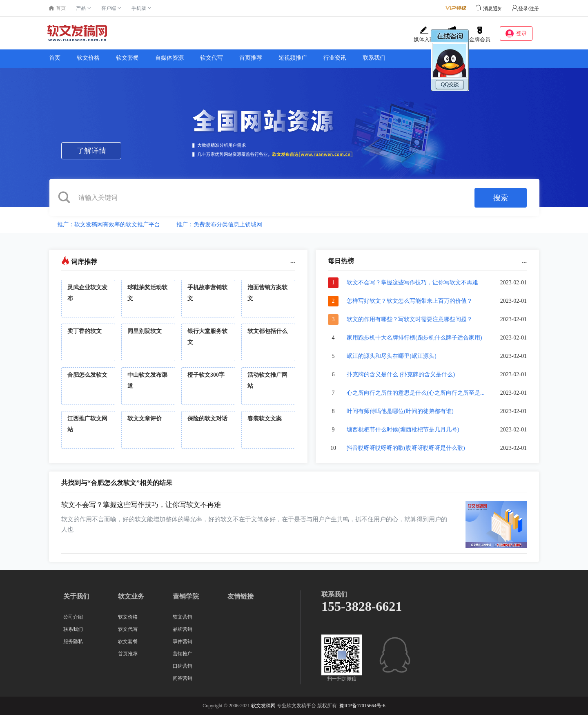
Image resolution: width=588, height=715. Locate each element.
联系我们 (374, 58)
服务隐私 (73, 641)
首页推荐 (251, 58)
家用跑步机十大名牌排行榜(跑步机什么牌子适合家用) (414, 338)
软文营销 (183, 617)
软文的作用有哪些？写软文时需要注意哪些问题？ (410, 319)
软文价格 (88, 58)
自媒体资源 (169, 58)
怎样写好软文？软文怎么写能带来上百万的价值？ (410, 301)
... (293, 261)
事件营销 (183, 641)
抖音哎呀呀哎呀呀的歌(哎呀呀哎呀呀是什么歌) (406, 448)
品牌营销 (183, 629)
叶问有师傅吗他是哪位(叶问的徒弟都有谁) (400, 411)
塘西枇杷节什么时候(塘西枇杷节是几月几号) (403, 430)
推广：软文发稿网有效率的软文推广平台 (109, 225)
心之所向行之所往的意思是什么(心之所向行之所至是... (415, 393)
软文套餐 (127, 58)
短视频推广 (293, 58)
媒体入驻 (424, 34)
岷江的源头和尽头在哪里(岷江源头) (391, 356)
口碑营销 (183, 666)
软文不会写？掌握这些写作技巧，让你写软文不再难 (412, 283)
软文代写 (212, 58)
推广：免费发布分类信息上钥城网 (219, 225)
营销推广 (183, 654)
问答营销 (183, 678)
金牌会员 (480, 34)
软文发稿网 (263, 706)
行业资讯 (335, 58)
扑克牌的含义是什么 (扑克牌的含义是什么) (401, 374)
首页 (55, 58)
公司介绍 (73, 617)
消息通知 (493, 9)
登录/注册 (525, 9)
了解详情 (91, 151)
